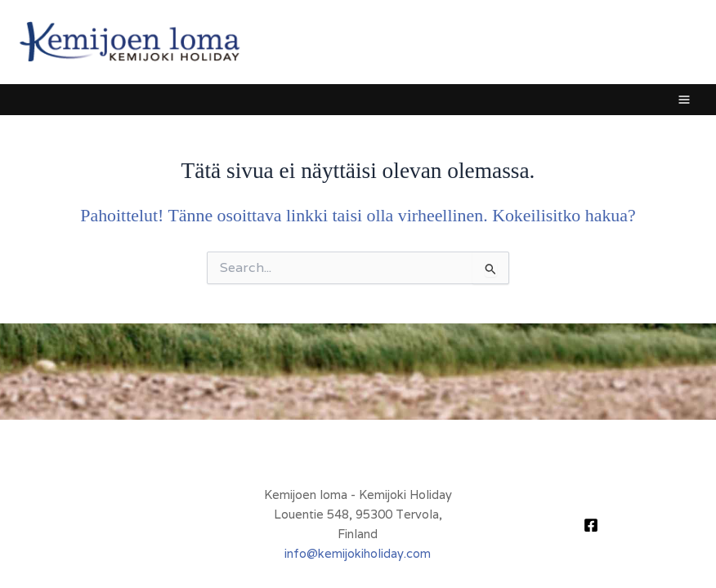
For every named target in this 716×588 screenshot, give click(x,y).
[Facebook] (591, 525)
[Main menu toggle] (684, 100)
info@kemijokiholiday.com (358, 553)
